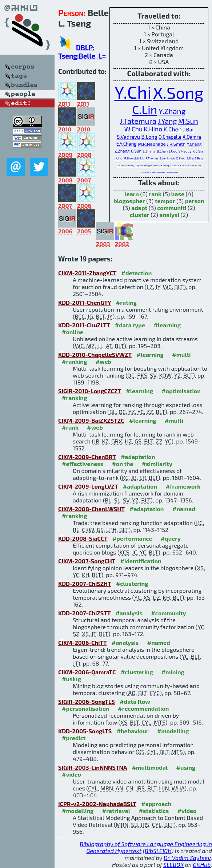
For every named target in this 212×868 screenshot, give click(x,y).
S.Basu (199, 158)
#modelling (173, 731)
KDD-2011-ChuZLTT (84, 325)
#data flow (135, 701)
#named (184, 509)
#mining (173, 672)
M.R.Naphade (152, 144)
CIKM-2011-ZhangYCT (87, 273)
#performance (132, 538)
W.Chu (133, 129)
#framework (183, 486)
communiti (172, 208)
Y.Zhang (172, 111)
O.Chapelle (170, 137)
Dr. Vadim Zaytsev (187, 858)
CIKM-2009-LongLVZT (88, 486)
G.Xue (191, 165)
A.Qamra (192, 137)
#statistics (154, 811)
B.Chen (162, 151)
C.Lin (145, 109)
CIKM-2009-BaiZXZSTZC (91, 420)
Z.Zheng (122, 151)
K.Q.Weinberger (143, 165)
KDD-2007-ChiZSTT (84, 613)
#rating (126, 302)
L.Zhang (149, 151)
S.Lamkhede (167, 158)
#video (71, 774)
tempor (165, 201)
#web (103, 361)
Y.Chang (194, 144)
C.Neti (153, 172)
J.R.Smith (176, 144)
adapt (139, 208)
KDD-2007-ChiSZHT (85, 583)
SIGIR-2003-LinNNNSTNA (93, 767)
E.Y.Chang (127, 144)
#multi (181, 354)
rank (155, 194)
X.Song (178, 92)
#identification (141, 561)
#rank (70, 427)
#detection (137, 273)
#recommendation (143, 708)
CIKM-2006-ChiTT (82, 642)
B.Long (149, 137)
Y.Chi (133, 92)
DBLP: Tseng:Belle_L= (82, 52)
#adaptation (138, 457)
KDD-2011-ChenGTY (85, 302)
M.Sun (188, 121)
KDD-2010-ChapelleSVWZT (95, 354)
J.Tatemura (138, 121)
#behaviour (133, 731)
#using (71, 679)
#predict (74, 738)
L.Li (142, 158)
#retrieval (116, 811)
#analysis (129, 613)
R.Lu (155, 165)
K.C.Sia (198, 151)
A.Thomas (152, 158)
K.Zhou (184, 165)
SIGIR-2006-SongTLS (87, 701)
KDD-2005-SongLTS (85, 731)
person (195, 201)
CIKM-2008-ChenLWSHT (91, 509)
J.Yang (167, 121)
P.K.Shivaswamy (126, 165)
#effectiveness (83, 464)
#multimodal (150, 767)
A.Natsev (144, 172)
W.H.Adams (172, 172)
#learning (167, 325)
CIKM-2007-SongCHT (87, 561)
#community (168, 613)
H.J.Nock (161, 172)
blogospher (129, 201)
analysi (169, 215)
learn (132, 194)
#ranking (74, 361)
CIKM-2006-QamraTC (87, 672)
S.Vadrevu (128, 137)
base (178, 194)
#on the (123, 464)
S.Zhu (190, 158)
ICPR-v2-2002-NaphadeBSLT (97, 804)
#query (171, 538)
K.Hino (153, 129)
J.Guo (173, 151)
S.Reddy (185, 151)
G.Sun (136, 151)
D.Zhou (181, 158)
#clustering (132, 583)
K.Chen (173, 129)
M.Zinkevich (131, 158)
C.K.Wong (164, 165)
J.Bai (188, 129)
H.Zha (198, 165)
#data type (130, 325)
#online (73, 332)
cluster (140, 215)
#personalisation (86, 708)
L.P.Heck (175, 165)
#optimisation (181, 391)
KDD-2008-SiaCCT (83, 538)
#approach (156, 804)
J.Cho (118, 158)
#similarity (157, 464)
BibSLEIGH (158, 851)
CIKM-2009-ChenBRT (87, 457)
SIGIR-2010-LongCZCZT (90, 391)
